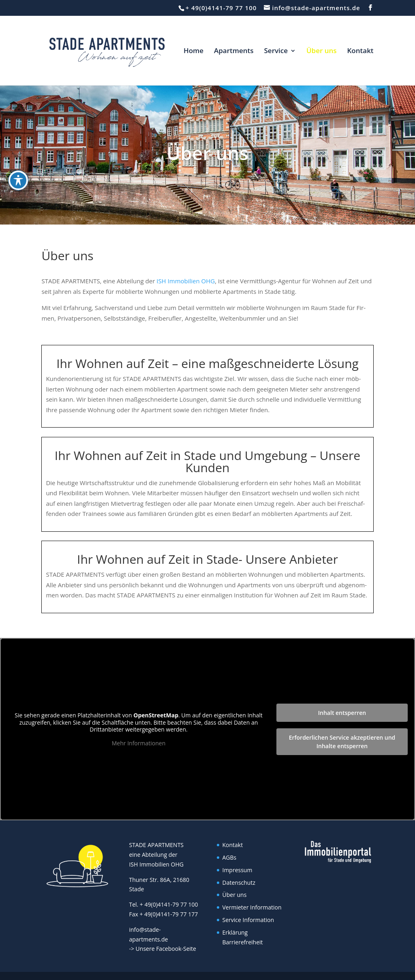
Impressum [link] (237, 870)
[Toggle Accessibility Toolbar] (18, 180)
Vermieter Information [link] (252, 907)
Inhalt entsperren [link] (342, 713)
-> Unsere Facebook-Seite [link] (162, 949)
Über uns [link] (322, 51)
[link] (104, 50)
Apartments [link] (234, 51)
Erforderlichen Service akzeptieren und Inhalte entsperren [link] (342, 742)
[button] (370, 8)
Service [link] (276, 51)
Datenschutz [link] (239, 883)
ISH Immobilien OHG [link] (185, 281)
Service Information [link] (248, 920)
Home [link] (194, 51)
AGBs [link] (230, 857)
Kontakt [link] (360, 51)
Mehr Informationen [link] (139, 743)
